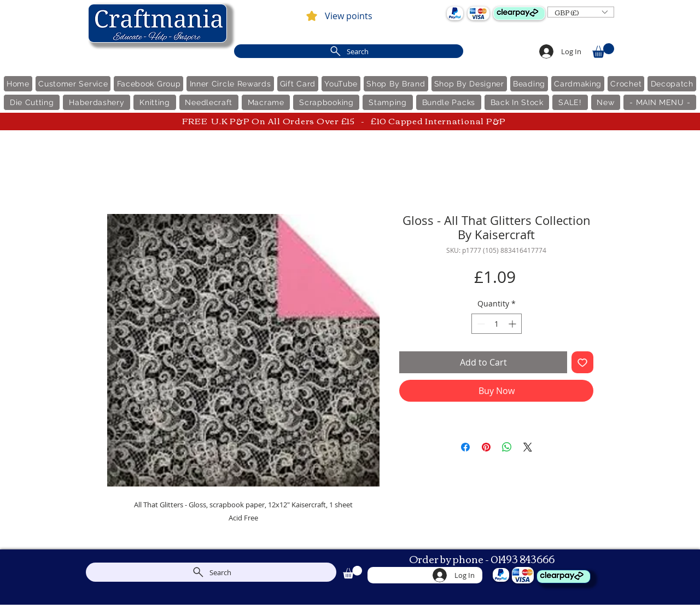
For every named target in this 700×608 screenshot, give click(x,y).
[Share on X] (528, 447)
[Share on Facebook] (465, 447)
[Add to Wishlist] (582, 362)
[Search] (349, 51)
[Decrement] (480, 324)
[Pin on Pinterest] (486, 447)
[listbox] (581, 12)
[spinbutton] (497, 324)
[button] (581, 12)
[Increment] (513, 324)
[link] (603, 51)
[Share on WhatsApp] (507, 447)
